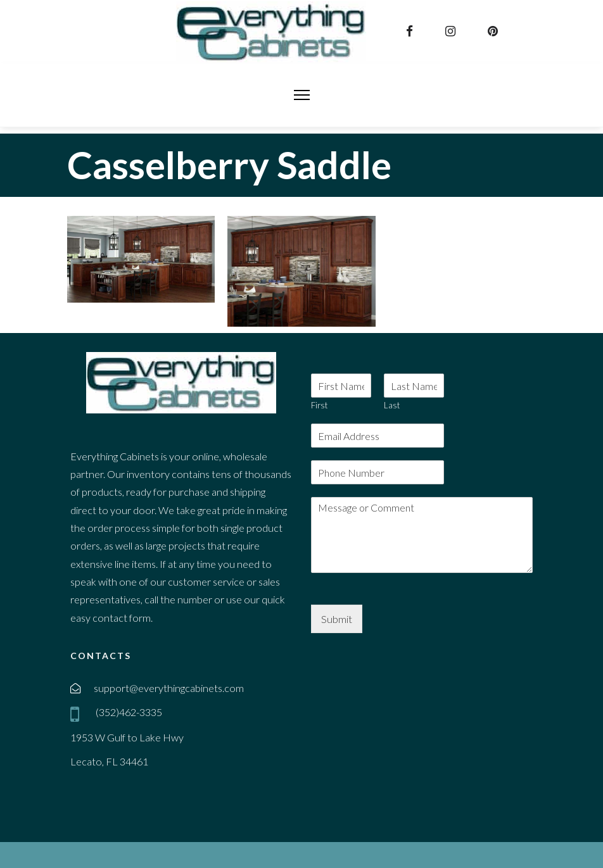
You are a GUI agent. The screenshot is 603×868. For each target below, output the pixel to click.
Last (392, 405)
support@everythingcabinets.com (169, 688)
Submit (337, 619)
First (319, 405)
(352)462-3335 (128, 712)
